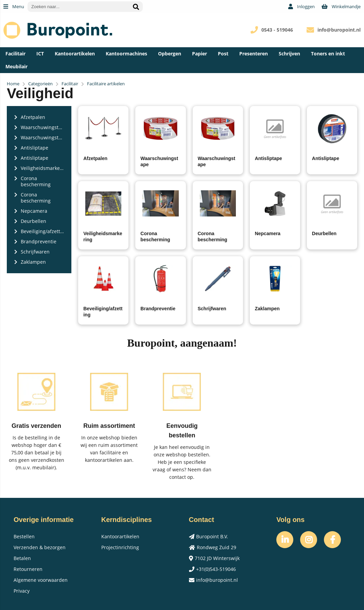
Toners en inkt (328, 54)
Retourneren (28, 569)
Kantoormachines (126, 54)
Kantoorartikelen (75, 54)
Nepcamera (268, 233)
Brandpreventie (158, 309)
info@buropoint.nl (339, 30)
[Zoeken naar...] (136, 7)
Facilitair (15, 54)
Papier (200, 54)
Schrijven (289, 54)
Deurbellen (324, 233)
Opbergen (170, 54)
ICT (40, 54)
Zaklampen (267, 309)
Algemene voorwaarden (41, 580)
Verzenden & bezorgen (40, 547)
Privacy (22, 591)
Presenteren (254, 54)
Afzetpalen (95, 158)
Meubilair (16, 66)
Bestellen (24, 536)
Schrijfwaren (212, 309)
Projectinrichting (120, 547)
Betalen (22, 558)
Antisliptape (268, 158)
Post (223, 54)
